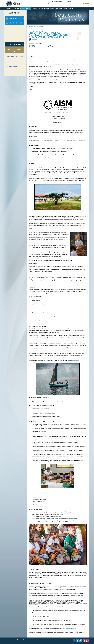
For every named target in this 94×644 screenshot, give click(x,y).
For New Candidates (10, 21)
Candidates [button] (34, 8)
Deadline (50, 45)
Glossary (20, 640)
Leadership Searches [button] (49, 8)
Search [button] (71, 8)
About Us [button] (9, 8)
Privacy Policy (13, 640)
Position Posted (32, 45)
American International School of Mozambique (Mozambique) (48, 36)
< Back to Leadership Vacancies (36, 31)
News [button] (65, 8)
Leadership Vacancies (25, 8)
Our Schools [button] (16, 8)
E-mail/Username (56, 2)
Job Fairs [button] (41, 8)
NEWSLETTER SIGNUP (15, 50)
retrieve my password (64, 6)
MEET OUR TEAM (15, 44)
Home (7, 640)
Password (69, 2)
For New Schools (9, 17)
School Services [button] (59, 8)
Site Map (26, 640)
